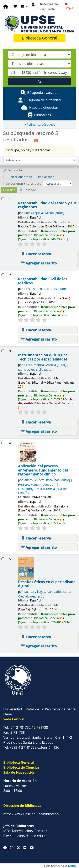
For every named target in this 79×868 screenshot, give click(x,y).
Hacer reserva (36, 254)
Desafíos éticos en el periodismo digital (47, 584)
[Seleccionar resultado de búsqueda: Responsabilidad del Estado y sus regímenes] (3, 199)
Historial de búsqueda (48, 7)
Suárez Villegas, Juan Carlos (48, 592)
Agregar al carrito (39, 263)
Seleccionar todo (20, 177)
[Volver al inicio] (67, 855)
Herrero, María (37, 485)
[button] (15, 7)
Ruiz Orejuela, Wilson (44, 213)
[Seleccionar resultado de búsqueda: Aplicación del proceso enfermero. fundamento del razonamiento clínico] (3, 443)
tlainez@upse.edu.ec (25, 836)
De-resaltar (13, 170)
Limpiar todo (46, 177)
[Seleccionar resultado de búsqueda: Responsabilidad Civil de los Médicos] (3, 275)
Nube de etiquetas (43, 107)
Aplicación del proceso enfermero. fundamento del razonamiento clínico (43, 470)
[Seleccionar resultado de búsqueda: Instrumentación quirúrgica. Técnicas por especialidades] (3, 351)
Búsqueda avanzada (43, 93)
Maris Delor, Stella (36, 370)
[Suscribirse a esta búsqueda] (36, 140)
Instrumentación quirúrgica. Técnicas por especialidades (43, 357)
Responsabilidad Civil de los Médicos (43, 281)
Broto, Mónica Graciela (45, 365)
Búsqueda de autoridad (43, 100)
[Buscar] (39, 81)
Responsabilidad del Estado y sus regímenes (47, 205)
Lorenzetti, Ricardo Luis (46, 289)
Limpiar (69, 6)
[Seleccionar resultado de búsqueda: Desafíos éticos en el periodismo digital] (3, 559)
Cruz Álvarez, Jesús (31, 596)
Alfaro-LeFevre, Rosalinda (47, 480)
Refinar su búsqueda (41, 124)
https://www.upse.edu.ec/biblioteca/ (31, 814)
